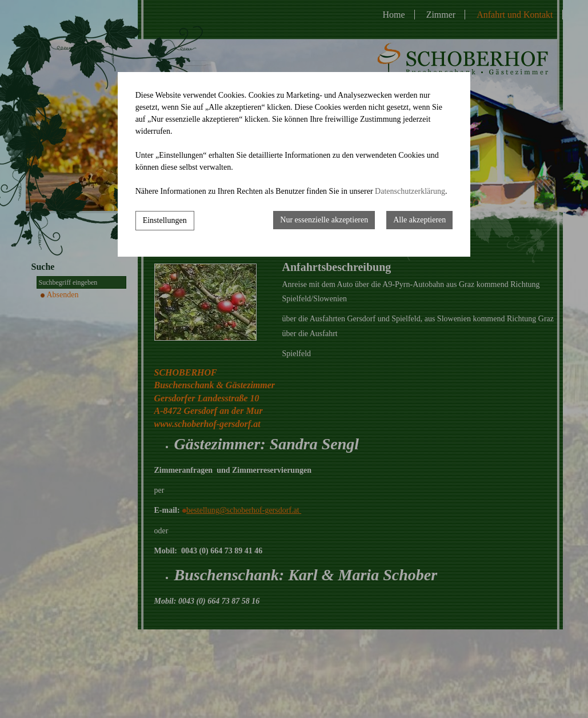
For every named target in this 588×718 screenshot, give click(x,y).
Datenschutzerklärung (410, 191)
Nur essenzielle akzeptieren (324, 220)
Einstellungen (165, 220)
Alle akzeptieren (419, 220)
